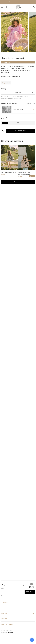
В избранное (3, 131)
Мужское (4, 608)
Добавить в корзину (20, 131)
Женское (4, 603)
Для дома (5, 619)
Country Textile (7, 624)
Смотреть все (30, 104)
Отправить (30, 592)
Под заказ (6, 83)
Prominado (11, 633)
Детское (4, 613)
